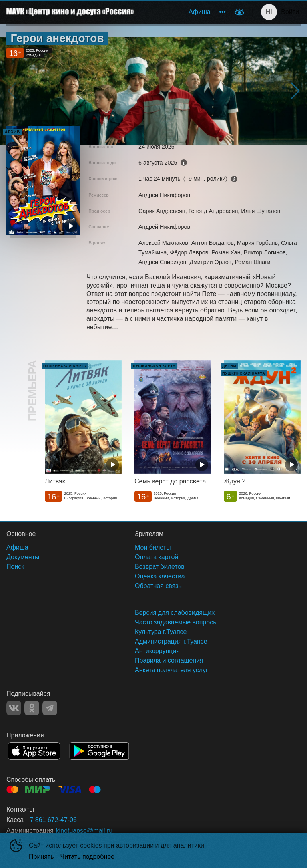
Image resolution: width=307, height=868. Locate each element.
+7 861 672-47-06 (51, 820)
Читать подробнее (88, 857)
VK (14, 708)
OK (32, 708)
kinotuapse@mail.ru (84, 831)
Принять (41, 857)
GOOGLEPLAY (99, 751)
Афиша (200, 12)
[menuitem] (200, 12)
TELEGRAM (50, 708)
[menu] (185, 12)
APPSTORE (34, 751)
